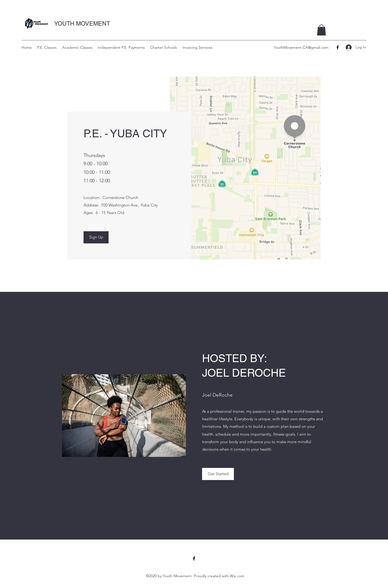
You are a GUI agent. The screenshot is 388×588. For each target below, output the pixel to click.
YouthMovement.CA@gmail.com (301, 47)
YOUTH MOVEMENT (82, 24)
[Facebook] (338, 47)
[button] (321, 30)
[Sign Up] (96, 237)
